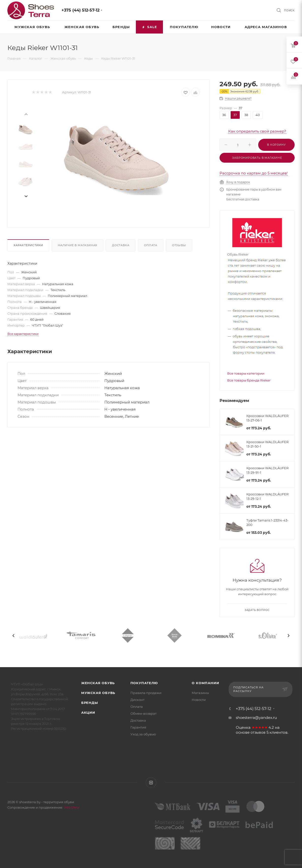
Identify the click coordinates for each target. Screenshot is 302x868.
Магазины (200, 693)
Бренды (90, 703)
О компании (205, 683)
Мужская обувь (98, 693)
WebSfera (71, 807)
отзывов (258, 732)
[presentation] (26, 114)
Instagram (151, 783)
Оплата (151, 245)
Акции (88, 712)
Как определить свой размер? (257, 131)
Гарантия (138, 727)
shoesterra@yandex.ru (256, 718)
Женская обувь (98, 683)
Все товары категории (246, 373)
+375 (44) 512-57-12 (80, 10)
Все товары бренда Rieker (249, 380)
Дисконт (137, 700)
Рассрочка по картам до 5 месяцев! (254, 173)
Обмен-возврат (143, 713)
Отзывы (179, 245)
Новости (199, 700)
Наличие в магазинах (78, 245)
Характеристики (28, 245)
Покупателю (144, 683)
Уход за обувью (143, 734)
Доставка (121, 245)
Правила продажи (146, 693)
